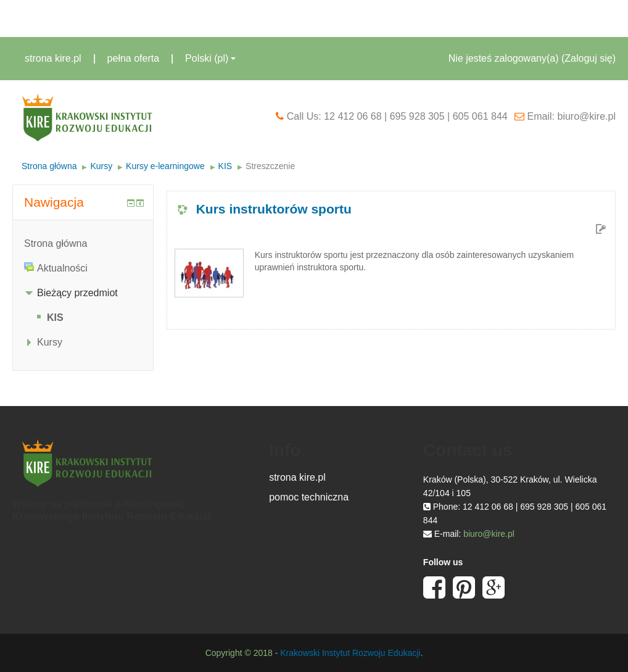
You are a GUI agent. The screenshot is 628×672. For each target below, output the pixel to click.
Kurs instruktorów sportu (274, 209)
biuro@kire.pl (489, 534)
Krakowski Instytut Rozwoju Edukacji (350, 653)
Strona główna (49, 166)
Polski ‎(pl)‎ (210, 58)
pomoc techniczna (309, 497)
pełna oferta (134, 58)
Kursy (101, 166)
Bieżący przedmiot (77, 293)
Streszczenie (270, 166)
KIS (225, 166)
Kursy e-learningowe (165, 166)
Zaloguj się (588, 58)
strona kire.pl (53, 58)
